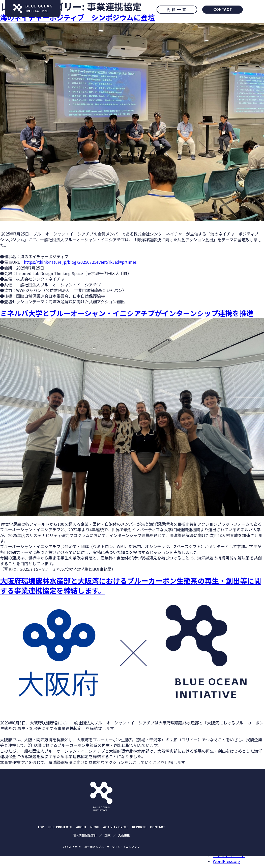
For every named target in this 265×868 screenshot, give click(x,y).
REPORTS (139, 827)
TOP (41, 827)
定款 (107, 835)
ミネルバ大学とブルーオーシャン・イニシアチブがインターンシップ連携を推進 (127, 313)
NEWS (95, 827)
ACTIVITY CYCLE (116, 827)
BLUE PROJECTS (60, 827)
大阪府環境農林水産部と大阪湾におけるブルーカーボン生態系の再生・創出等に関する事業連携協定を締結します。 (131, 586)
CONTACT (223, 10)
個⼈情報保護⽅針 (85, 835)
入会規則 (124, 835)
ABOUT (81, 827)
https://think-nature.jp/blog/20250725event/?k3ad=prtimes (80, 262)
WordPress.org (226, 861)
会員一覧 (177, 9)
